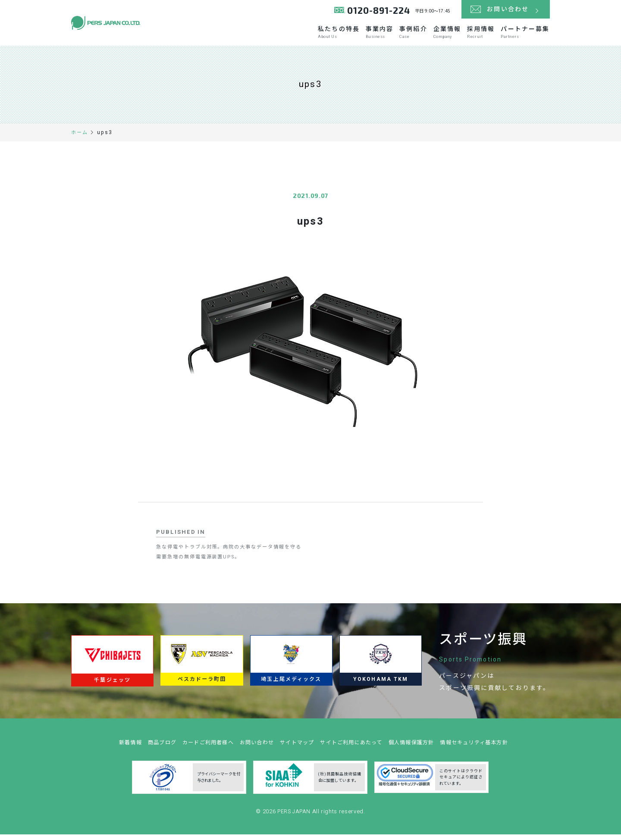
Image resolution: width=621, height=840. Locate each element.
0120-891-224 (377, 13)
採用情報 (466, 35)
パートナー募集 (522, 35)
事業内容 (329, 35)
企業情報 (420, 35)
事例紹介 (374, 35)
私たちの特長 (276, 35)
